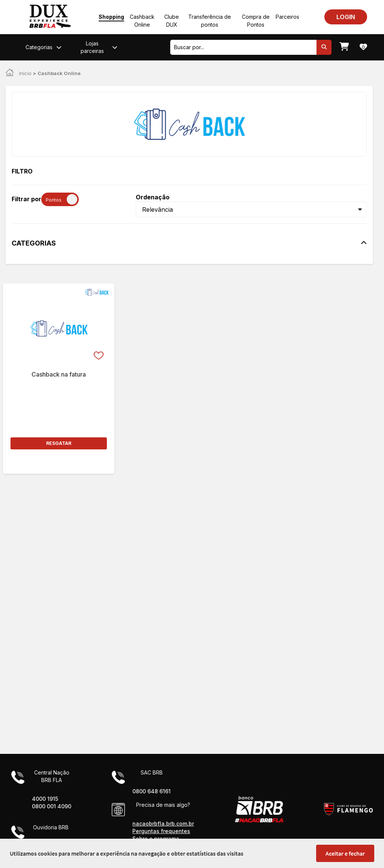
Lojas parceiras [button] (99, 47)
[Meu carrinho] (344, 47)
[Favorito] (99, 328)
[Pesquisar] (324, 47)
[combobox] (243, 47)
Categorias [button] (43, 47)
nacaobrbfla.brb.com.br (163, 824)
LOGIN (346, 17)
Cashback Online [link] (59, 73)
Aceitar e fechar (345, 853)
